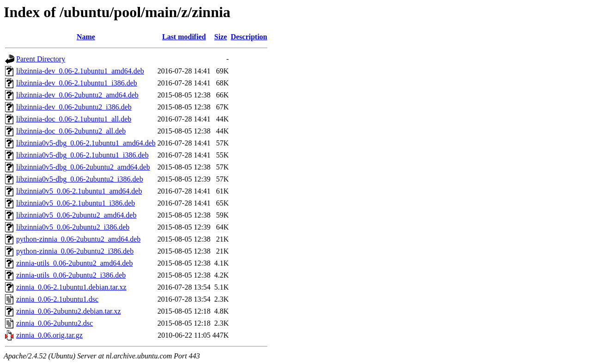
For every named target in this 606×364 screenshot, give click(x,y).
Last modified (184, 37)
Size (221, 37)
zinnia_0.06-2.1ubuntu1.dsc (57, 299)
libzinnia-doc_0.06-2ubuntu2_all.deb (71, 131)
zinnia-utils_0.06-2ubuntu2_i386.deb (71, 275)
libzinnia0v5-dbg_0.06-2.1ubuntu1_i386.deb (82, 155)
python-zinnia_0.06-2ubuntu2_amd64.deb (78, 239)
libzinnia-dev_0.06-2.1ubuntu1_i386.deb (77, 83)
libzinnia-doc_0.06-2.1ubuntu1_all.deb (74, 119)
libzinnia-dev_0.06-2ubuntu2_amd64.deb (77, 95)
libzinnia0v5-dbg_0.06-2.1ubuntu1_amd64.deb (86, 143)
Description (249, 37)
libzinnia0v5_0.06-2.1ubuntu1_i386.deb (76, 203)
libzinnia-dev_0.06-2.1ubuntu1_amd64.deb (80, 71)
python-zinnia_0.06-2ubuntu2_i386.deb (75, 251)
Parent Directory (41, 59)
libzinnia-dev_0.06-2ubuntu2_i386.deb (74, 107)
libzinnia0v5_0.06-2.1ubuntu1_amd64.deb (79, 191)
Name (86, 37)
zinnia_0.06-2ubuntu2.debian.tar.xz (69, 311)
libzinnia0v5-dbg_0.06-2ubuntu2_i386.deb (80, 179)
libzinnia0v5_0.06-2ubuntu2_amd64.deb (76, 215)
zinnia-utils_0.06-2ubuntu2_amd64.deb (74, 263)
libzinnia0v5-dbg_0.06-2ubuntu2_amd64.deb (83, 167)
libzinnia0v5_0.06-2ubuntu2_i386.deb (73, 227)
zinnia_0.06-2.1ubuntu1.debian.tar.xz (71, 287)
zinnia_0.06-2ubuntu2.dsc (55, 323)
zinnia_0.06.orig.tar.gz (49, 335)
